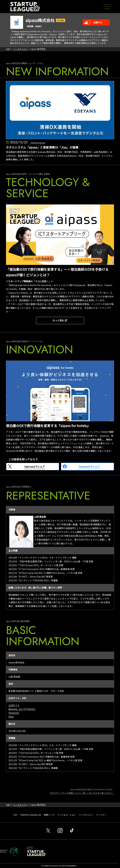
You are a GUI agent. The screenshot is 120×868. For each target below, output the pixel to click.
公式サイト (14, 705)
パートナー (101, 815)
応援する (98, 22)
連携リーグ (49, 815)
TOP (8, 49)
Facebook (14, 713)
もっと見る (60, 320)
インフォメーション (67, 815)
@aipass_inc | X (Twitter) (22, 709)
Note (11, 717)
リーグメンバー (20, 49)
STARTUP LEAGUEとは (31, 815)
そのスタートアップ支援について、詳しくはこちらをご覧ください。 (82, 793)
